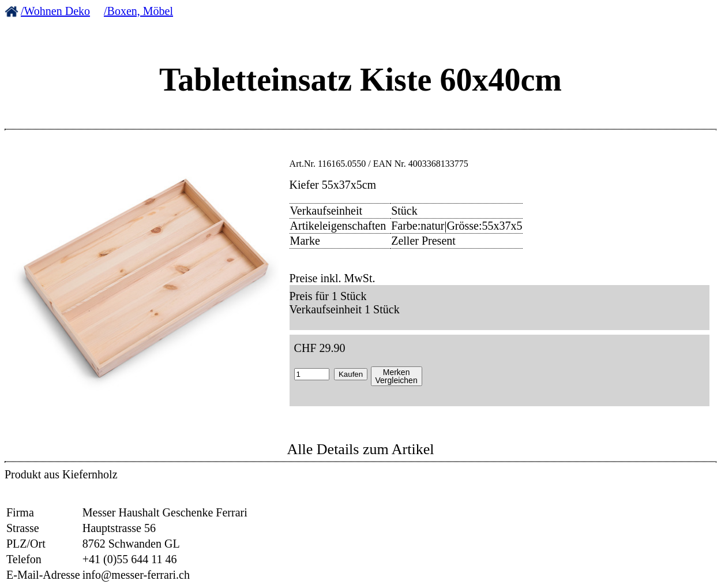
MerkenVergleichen (397, 376)
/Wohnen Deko (55, 11)
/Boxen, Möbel (138, 11)
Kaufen (351, 374)
